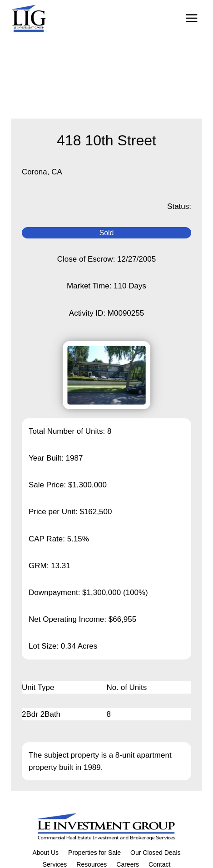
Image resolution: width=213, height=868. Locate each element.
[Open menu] (191, 18)
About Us (45, 853)
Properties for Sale (94, 853)
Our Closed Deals (156, 853)
